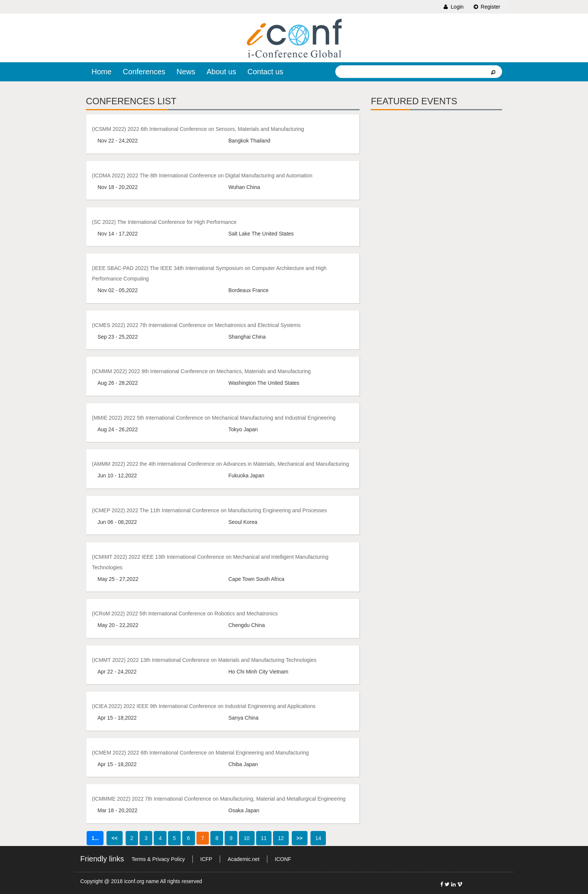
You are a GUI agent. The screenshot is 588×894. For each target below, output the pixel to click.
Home (101, 72)
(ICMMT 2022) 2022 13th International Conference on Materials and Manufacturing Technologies (204, 660)
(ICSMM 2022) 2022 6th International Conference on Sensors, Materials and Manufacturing (198, 129)
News (186, 72)
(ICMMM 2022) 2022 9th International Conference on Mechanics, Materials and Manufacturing (201, 371)
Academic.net (244, 859)
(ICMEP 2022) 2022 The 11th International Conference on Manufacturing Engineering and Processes (209, 510)
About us (221, 72)
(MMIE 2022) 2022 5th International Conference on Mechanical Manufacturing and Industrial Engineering (214, 418)
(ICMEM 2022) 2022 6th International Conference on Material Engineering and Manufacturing (200, 753)
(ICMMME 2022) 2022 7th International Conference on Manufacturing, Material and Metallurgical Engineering (219, 799)
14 (318, 838)
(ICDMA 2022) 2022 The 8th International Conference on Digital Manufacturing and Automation (202, 175)
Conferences (144, 72)
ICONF (283, 859)
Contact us (265, 72)
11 (264, 838)
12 (281, 838)
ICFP (206, 859)
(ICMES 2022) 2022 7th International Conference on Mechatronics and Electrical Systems (196, 325)
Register (486, 7)
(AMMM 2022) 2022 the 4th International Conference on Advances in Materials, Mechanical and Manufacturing (220, 464)
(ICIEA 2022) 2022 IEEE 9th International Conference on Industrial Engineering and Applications (204, 706)
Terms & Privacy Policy (158, 859)
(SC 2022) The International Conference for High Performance (164, 222)
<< (114, 838)
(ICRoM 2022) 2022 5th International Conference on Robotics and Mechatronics (185, 613)
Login (453, 7)
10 (247, 838)
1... (95, 838)
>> (300, 838)
